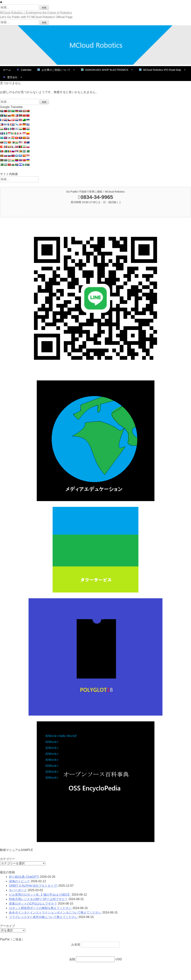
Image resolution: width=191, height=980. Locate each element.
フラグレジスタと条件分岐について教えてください (43, 917)
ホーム (7, 70)
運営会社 (13, 77)
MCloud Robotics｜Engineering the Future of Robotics (36, 13)
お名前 (76, 945)
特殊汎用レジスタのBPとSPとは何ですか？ (38, 899)
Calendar (24, 70)
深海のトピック (19, 881)
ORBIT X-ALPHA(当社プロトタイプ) (33, 886)
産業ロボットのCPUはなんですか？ (33, 904)
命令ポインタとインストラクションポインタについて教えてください (55, 913)
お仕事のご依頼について (56, 70)
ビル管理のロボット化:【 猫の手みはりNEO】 (40, 895)
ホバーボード (18, 890)
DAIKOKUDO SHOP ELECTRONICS (107, 70)
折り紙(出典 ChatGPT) (24, 877)
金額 (73, 959)
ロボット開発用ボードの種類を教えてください (40, 908)
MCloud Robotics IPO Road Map (163, 70)
